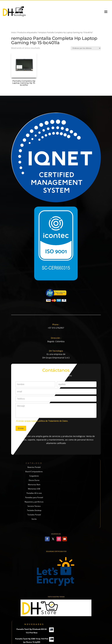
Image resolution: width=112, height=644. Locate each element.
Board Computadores (34, 472)
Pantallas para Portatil (34, 497)
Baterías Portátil (34, 467)
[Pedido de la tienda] (86, 48)
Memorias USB (34, 489)
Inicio (13, 32)
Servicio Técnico (34, 506)
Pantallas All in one (34, 493)
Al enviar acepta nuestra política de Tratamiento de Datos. (42, 421)
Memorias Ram (34, 485)
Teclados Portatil (34, 515)
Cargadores (34, 476)
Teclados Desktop (34, 510)
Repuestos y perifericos (34, 502)
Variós (34, 519)
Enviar (21, 428)
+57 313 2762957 (56, 328)
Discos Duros (34, 480)
